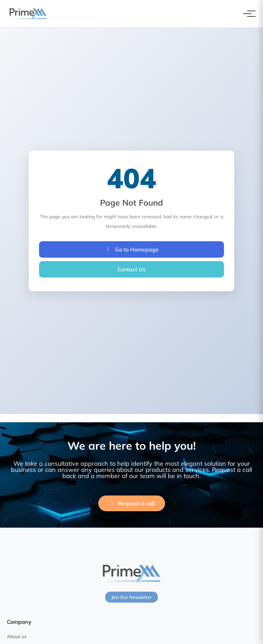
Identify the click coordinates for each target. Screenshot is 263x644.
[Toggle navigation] (247, 14)
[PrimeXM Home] (28, 14)
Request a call (132, 503)
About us (17, 636)
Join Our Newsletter (131, 597)
